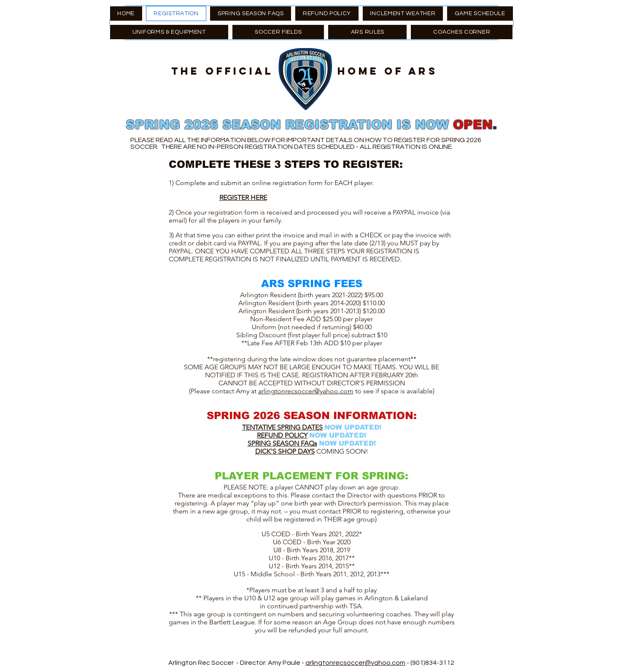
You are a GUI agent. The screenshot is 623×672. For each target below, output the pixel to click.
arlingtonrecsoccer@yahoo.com (306, 391)
